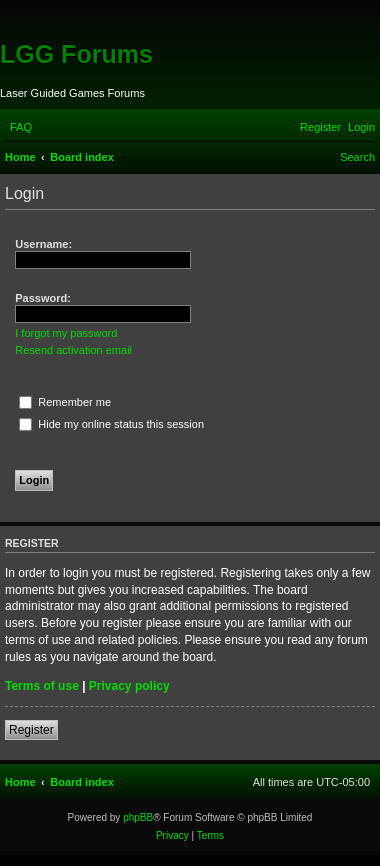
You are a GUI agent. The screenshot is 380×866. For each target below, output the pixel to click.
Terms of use (42, 686)
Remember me (65, 402)
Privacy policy (129, 686)
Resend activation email (73, 350)
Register (31, 730)
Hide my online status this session (111, 424)
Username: (43, 244)
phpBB (138, 817)
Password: (43, 298)
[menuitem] (21, 127)
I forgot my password (66, 333)
